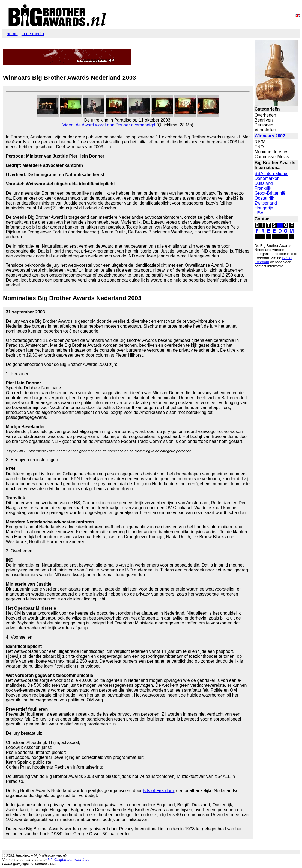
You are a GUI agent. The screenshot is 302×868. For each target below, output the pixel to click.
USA (259, 213)
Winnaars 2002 (270, 136)
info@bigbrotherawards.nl (68, 860)
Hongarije (264, 208)
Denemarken (267, 178)
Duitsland (264, 183)
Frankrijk (263, 188)
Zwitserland (266, 203)
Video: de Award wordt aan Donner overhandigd (109, 125)
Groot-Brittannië (270, 193)
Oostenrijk (264, 198)
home (12, 34)
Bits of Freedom (158, 791)
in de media (33, 34)
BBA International (271, 174)
